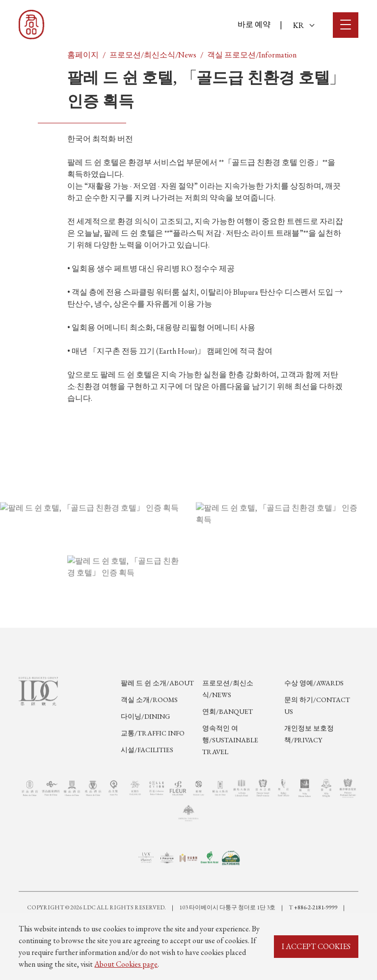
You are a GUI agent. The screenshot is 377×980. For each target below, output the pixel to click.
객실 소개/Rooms (149, 730)
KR (304, 25)
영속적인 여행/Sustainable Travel (230, 771)
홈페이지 (83, 55)
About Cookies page (126, 964)
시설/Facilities (147, 781)
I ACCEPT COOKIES (316, 946)
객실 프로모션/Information (252, 55)
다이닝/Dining (145, 747)
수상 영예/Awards (314, 714)
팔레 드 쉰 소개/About (157, 714)
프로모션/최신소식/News (153, 55)
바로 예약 (254, 24)
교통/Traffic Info (153, 764)
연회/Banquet (228, 742)
